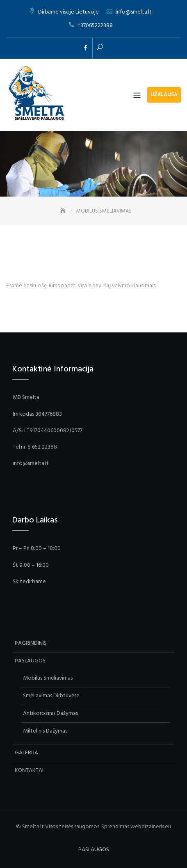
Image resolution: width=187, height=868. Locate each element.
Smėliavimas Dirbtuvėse (51, 696)
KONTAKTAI (29, 771)
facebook (85, 48)
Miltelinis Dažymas (45, 731)
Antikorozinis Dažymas (50, 713)
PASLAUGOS (30, 661)
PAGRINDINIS (31, 643)
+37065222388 (95, 26)
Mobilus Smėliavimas (48, 678)
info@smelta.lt (134, 12)
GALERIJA (26, 753)
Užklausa (164, 95)
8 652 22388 (42, 447)
